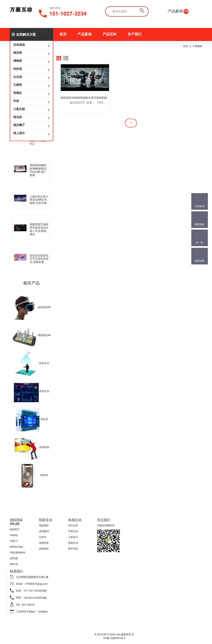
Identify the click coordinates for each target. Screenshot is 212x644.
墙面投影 (44, 542)
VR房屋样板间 (17, 552)
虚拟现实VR (44, 306)
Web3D (44, 474)
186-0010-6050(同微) (35, 597)
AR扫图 (14, 557)
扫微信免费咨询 (106, 524)
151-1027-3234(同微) (35, 590)
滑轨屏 (44, 418)
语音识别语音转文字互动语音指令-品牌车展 (39, 258)
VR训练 (14, 534)
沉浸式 (43, 536)
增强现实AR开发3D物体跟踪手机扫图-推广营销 (38, 170)
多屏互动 (44, 390)
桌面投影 (44, 547)
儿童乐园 (19, 109)
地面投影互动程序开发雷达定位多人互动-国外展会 (39, 228)
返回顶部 (200, 261)
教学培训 (73, 547)
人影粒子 (73, 536)
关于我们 (135, 34)
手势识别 (73, 530)
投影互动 (44, 362)
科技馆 (18, 69)
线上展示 (19, 133)
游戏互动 (73, 542)
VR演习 (14, 540)
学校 (16, 101)
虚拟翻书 (44, 530)
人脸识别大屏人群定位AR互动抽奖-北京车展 (39, 199)
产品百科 (110, 34)
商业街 (18, 117)
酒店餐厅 (19, 125)
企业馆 (18, 77)
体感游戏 (44, 446)
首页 (63, 34)
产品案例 (84, 34)
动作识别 (73, 524)
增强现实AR (44, 334)
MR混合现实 (17, 546)
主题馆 (18, 85)
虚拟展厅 (15, 528)
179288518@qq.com (36, 583)
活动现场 (19, 45)
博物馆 (18, 61)
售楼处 (18, 93)
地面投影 (44, 524)
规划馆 (18, 53)
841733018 (28, 604)
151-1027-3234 (68, 14)
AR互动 (14, 563)
